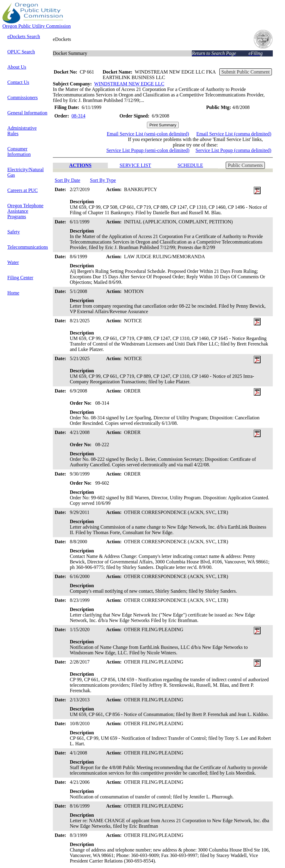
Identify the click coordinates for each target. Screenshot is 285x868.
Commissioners (23, 98)
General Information (27, 113)
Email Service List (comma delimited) (234, 134)
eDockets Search (24, 36)
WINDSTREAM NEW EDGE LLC (129, 84)
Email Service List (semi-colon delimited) (148, 134)
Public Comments (245, 165)
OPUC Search (21, 52)
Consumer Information (19, 152)
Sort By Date (68, 180)
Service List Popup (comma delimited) (233, 150)
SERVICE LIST (135, 165)
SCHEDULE (190, 165)
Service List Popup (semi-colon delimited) (148, 150)
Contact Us (18, 82)
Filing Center (20, 278)
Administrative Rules (22, 131)
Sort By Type (103, 180)
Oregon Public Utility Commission (37, 26)
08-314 (78, 116)
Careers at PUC (23, 190)
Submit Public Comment (246, 72)
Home (13, 293)
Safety (14, 232)
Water (13, 262)
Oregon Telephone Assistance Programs (25, 211)
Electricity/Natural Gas (26, 172)
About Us (17, 67)
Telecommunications (28, 247)
